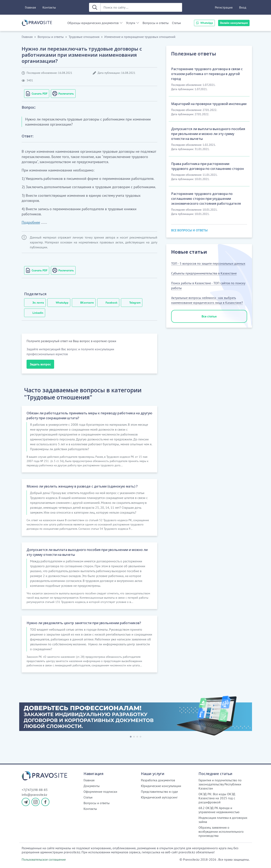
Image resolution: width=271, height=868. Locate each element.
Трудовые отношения (84, 37)
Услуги (131, 23)
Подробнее (31, 222)
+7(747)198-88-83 (35, 790)
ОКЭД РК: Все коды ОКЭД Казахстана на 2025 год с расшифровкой (217, 798)
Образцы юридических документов (93, 23)
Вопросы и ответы (156, 23)
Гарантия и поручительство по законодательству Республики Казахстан (220, 784)
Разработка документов (158, 780)
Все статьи (209, 316)
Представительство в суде (159, 792)
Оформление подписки (100, 792)
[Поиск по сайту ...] (141, 7)
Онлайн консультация (234, 23)
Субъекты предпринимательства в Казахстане (204, 273)
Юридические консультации (161, 786)
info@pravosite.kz (34, 795)
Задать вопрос (40, 364)
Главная (30, 7)
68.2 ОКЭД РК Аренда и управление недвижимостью (219, 810)
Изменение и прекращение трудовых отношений (140, 37)
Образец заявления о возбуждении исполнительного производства (221, 832)
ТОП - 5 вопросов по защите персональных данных (208, 263)
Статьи (176, 23)
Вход (243, 7)
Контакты (49, 7)
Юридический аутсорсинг (159, 797)
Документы (92, 786)
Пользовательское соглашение (44, 859)
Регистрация (224, 7)
